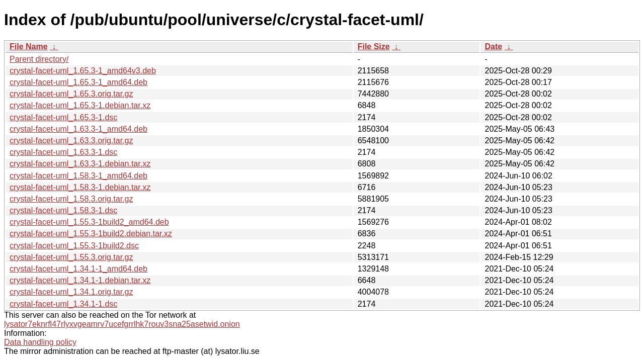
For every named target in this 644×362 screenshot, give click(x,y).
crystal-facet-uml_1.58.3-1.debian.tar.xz (80, 187)
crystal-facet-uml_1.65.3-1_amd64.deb (78, 82)
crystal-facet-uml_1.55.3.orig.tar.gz (71, 257)
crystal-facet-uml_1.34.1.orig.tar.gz (71, 292)
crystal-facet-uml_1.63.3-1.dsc (63, 152)
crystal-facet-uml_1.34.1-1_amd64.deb (78, 269)
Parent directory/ (39, 59)
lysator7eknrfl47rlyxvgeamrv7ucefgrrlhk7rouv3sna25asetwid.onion (122, 324)
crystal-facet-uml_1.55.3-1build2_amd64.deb (89, 222)
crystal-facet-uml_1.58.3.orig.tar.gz (71, 199)
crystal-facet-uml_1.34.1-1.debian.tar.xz (80, 280)
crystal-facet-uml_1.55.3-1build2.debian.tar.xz (91, 234)
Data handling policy (40, 342)
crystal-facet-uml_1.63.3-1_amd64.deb (78, 129)
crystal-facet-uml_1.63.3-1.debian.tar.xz (80, 164)
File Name (29, 47)
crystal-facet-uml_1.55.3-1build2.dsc (74, 246)
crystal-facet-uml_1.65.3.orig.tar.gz (71, 94)
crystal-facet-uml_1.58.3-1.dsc (63, 210)
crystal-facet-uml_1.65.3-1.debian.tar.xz (80, 105)
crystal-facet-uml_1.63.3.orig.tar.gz (71, 141)
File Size (374, 47)
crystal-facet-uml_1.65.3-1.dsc (63, 117)
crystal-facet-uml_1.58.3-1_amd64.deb (78, 176)
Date (493, 47)
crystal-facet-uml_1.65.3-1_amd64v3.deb (83, 71)
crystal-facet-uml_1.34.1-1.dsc (63, 304)
